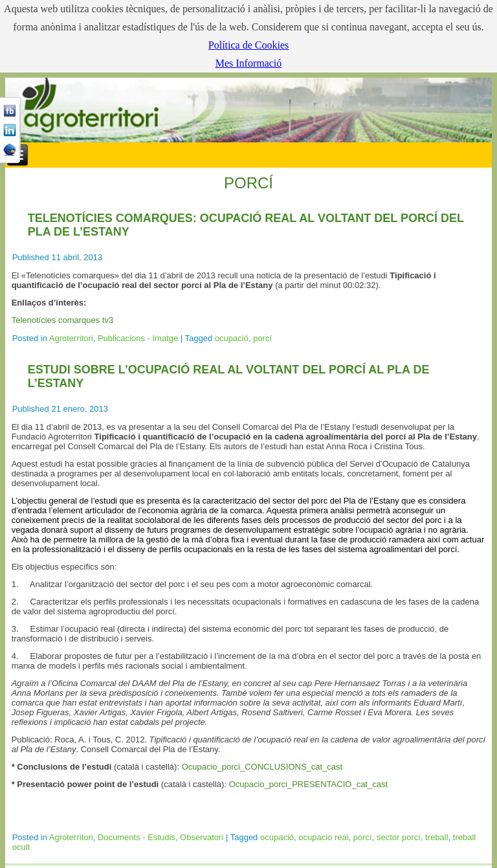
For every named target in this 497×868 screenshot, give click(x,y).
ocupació (232, 338)
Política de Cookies (248, 45)
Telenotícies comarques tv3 (63, 320)
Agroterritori (71, 338)
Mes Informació (249, 63)
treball (436, 837)
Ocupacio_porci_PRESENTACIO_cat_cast (308, 784)
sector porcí (399, 837)
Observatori (202, 837)
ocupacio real (323, 837)
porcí (262, 338)
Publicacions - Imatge (138, 338)
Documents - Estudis (137, 837)
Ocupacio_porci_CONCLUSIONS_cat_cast (262, 767)
